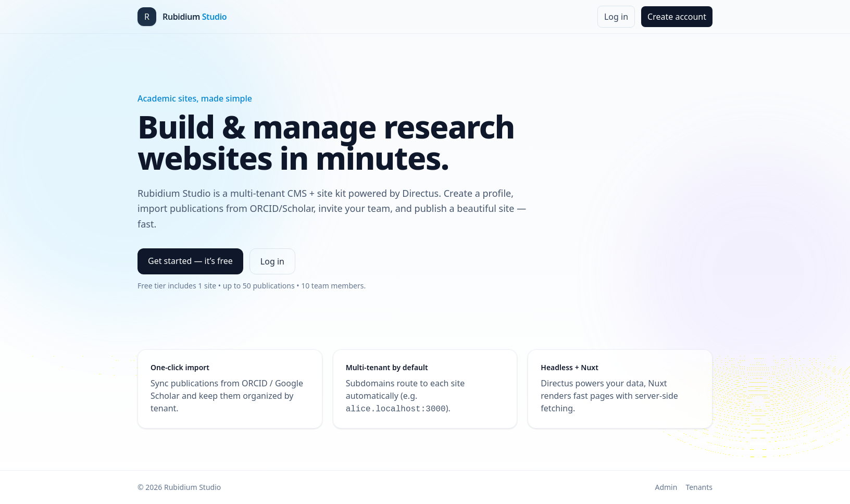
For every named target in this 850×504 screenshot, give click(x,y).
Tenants (699, 487)
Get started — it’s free (190, 261)
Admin (666, 487)
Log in (616, 17)
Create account (677, 17)
